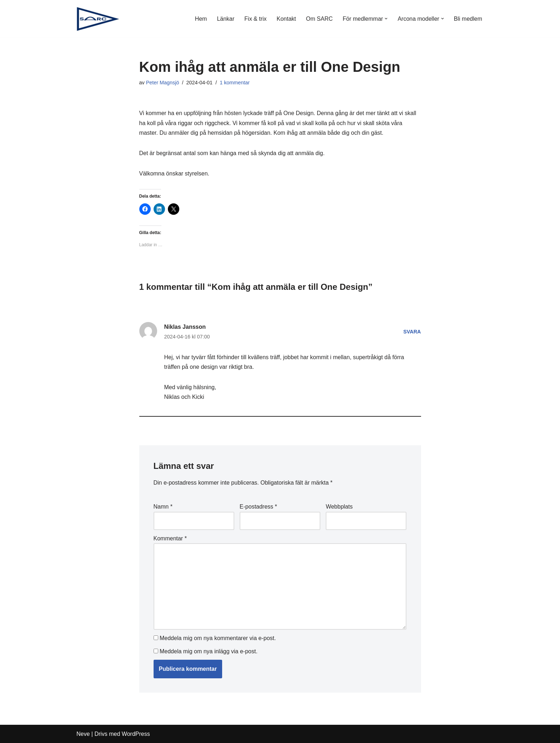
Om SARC (319, 19)
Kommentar (170, 538)
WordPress (136, 734)
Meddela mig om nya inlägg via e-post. (209, 651)
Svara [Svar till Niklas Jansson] (412, 332)
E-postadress (258, 507)
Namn (163, 507)
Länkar (226, 19)
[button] (386, 19)
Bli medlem (468, 19)
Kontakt (286, 19)
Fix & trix (255, 19)
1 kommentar (235, 83)
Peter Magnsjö (163, 83)
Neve (83, 734)
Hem (201, 19)
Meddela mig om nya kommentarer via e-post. (218, 638)
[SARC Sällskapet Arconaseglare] (98, 19)
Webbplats (339, 507)
